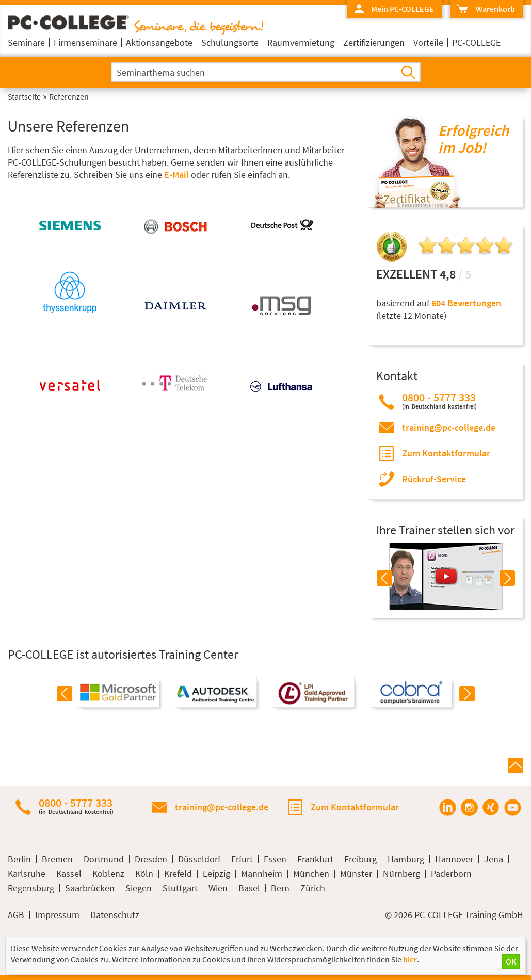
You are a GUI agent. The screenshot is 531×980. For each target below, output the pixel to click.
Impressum (57, 915)
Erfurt (242, 859)
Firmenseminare (85, 43)
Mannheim (262, 874)
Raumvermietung (301, 43)
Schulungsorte (230, 43)
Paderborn (451, 874)
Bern (280, 888)
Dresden (151, 859)
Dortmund (104, 859)
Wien (218, 888)
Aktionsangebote (159, 43)
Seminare (26, 43)
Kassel (69, 874)
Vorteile (428, 43)
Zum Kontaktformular (446, 453)
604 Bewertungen (466, 303)
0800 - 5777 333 (439, 401)
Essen (275, 859)
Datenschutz (115, 915)
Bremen (57, 859)
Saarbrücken (90, 888)
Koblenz (108, 874)
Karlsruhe (27, 874)
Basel (249, 888)
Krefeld (178, 874)
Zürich (313, 888)
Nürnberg (401, 874)
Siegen (139, 888)
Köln (144, 874)
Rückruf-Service (434, 479)
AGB (16, 915)
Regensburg (31, 888)
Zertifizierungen (374, 43)
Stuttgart (180, 888)
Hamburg (406, 859)
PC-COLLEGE (476, 43)
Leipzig (216, 874)
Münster (356, 874)
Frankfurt (315, 859)
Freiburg (360, 859)
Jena (494, 859)
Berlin (19, 859)
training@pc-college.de (449, 427)
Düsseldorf (199, 859)
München (311, 874)
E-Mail (176, 175)
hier (410, 959)
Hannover (454, 859)
